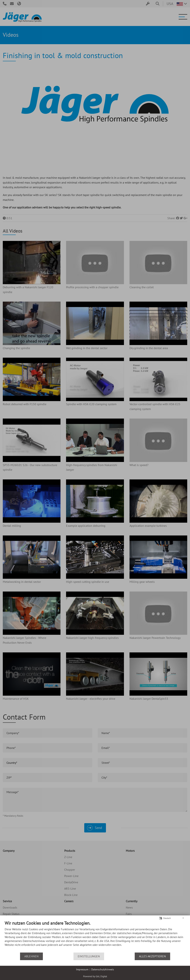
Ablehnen (31, 956)
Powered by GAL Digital (95, 976)
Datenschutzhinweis (103, 969)
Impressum (82, 969)
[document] (95, 936)
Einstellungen (89, 956)
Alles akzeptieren (152, 956)
